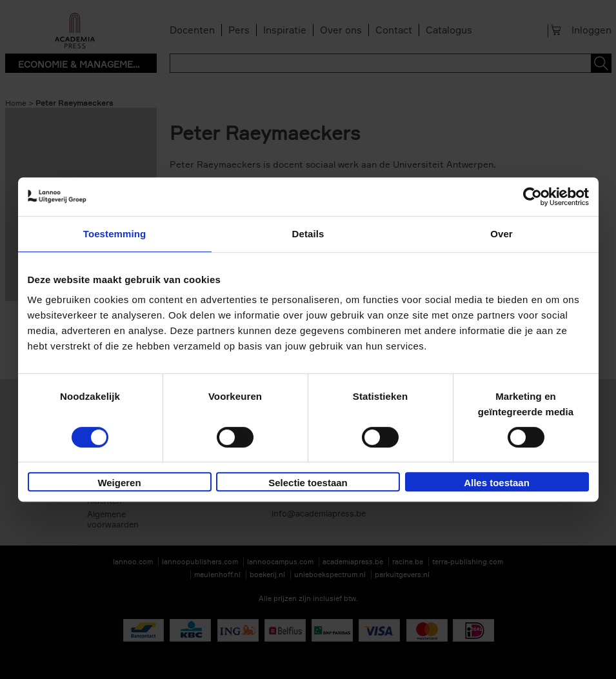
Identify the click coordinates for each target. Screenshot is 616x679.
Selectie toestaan (308, 483)
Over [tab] (502, 234)
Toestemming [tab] (115, 234)
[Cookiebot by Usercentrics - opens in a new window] (532, 197)
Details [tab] (308, 234)
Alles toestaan (497, 483)
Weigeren (119, 483)
